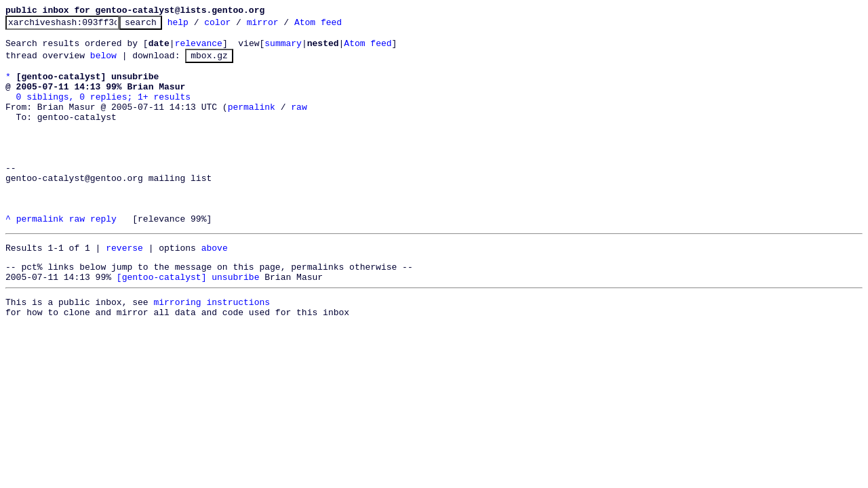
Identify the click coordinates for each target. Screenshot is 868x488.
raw (299, 123)
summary (283, 49)
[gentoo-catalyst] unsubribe (188, 321)
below (103, 63)
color (238, 26)
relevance (199, 49)
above (215, 288)
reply (103, 257)
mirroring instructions (212, 348)
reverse (124, 288)
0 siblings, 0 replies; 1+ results (103, 110)
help (199, 26)
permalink (252, 123)
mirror (284, 26)
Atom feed (339, 26)
